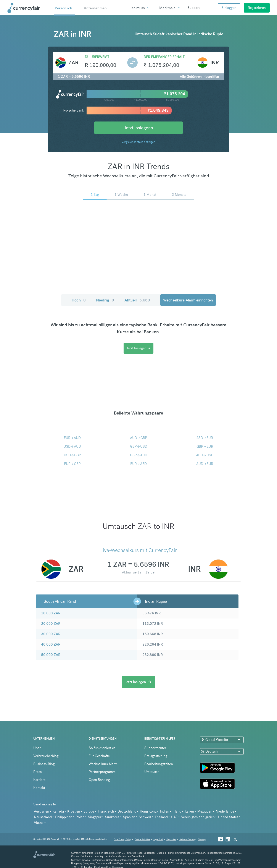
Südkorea (112, 817)
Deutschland (127, 811)
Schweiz (145, 817)
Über (37, 748)
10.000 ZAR (51, 613)
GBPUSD (139, 446)
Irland (177, 811)
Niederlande (225, 811)
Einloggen (229, 8)
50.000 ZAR (51, 655)
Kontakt (39, 788)
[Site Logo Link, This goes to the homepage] (29, 8)
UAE (174, 817)
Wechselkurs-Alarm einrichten (188, 300)
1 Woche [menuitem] (121, 195)
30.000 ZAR (51, 634)
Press (37, 772)
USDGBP (72, 455)
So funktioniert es (102, 748)
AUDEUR (205, 464)
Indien (165, 811)
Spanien (129, 817)
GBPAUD (139, 455)
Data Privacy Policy (123, 839)
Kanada (58, 811)
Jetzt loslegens (138, 128)
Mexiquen (205, 811)
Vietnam (40, 823)
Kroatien (74, 811)
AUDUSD (205, 455)
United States (228, 817)
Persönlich (64, 8)
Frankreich (106, 811)
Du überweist (97, 57)
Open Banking (99, 780)
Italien (189, 811)
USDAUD (72, 446)
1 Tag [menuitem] (95, 195)
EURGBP (72, 464)
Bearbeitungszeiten (159, 764)
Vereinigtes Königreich (198, 817)
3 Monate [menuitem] (179, 195)
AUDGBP (139, 438)
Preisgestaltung (156, 756)
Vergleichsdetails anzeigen (138, 142)
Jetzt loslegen (138, 348)
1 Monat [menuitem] (150, 195)
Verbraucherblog (46, 756)
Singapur (95, 817)
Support (194, 8)
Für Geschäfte (99, 756)
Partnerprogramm (102, 772)
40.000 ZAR (51, 644)
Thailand (161, 817)
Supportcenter (155, 748)
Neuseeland (43, 817)
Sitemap (202, 839)
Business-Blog (44, 764)
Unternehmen (95, 8)
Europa (89, 811)
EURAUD (72, 438)
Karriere (39, 780)
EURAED (138, 464)
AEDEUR (205, 438)
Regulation (171, 839)
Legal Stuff (158, 839)
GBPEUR (205, 446)
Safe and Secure (187, 839)
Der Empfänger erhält (164, 57)
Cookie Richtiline (142, 839)
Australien (42, 811)
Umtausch (152, 772)
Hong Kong (148, 811)
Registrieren (257, 8)
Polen (80, 817)
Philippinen (64, 817)
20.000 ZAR (51, 624)
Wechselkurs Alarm (103, 764)
